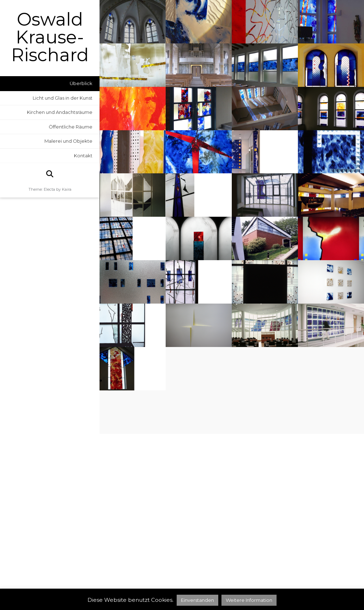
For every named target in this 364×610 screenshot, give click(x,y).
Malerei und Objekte (68, 141)
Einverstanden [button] (197, 600)
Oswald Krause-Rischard (50, 37)
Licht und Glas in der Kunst (63, 98)
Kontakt (83, 156)
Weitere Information (249, 600)
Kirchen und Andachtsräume (60, 112)
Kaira (67, 189)
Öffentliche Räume (71, 127)
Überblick (81, 83)
